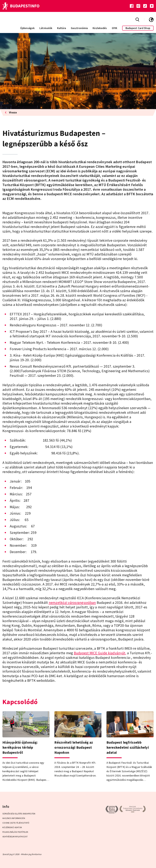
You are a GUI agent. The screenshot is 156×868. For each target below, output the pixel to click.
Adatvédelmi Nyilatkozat (15, 837)
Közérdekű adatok (12, 827)
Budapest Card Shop (138, 28)
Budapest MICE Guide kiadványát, (100, 653)
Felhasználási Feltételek (15, 832)
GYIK (115, 28)
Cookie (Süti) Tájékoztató (16, 823)
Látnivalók (46, 28)
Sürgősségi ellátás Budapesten (19, 814)
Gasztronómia (79, 28)
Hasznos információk (14, 818)
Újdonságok (27, 28)
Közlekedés (100, 28)
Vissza (11, 112)
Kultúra (62, 28)
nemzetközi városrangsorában (72, 603)
